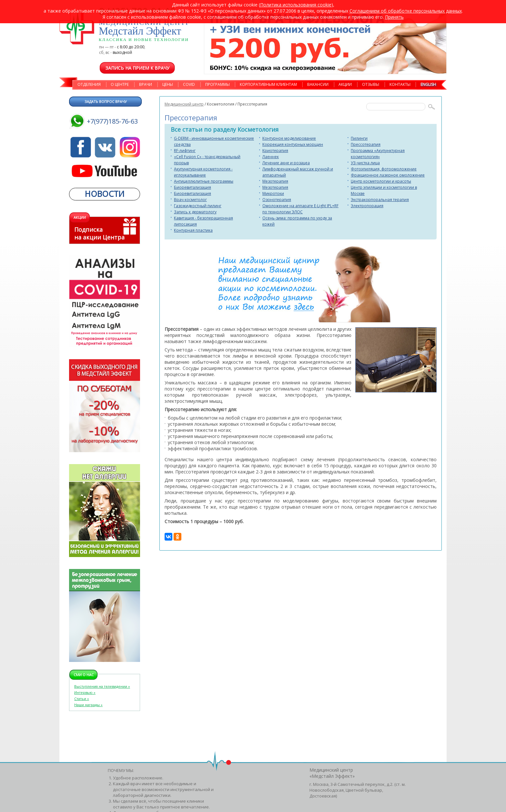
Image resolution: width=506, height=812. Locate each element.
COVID (189, 84)
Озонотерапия (277, 200)
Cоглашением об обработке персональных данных (406, 11)
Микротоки (273, 193)
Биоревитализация (192, 187)
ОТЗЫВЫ (371, 84)
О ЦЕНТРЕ (120, 84)
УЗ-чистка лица (365, 163)
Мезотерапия (275, 181)
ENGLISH (428, 84)
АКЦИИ (345, 84)
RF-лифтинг (185, 151)
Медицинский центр (184, 104)
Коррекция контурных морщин (293, 144)
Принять (394, 17)
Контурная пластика (193, 230)
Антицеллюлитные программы (204, 181)
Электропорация (367, 206)
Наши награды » (88, 705)
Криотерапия (275, 151)
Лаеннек (271, 157)
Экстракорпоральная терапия (380, 200)
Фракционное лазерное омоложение (388, 175)
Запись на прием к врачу (137, 68)
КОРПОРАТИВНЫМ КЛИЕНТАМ (268, 84)
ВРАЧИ (146, 84)
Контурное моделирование (289, 138)
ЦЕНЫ (168, 84)
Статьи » (82, 699)
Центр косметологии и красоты (381, 181)
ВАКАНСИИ (318, 84)
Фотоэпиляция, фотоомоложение (384, 169)
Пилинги (359, 138)
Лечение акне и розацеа (286, 163)
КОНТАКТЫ (400, 84)
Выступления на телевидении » (102, 686)
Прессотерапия (366, 144)
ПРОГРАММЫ (218, 84)
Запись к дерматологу (195, 212)
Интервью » (85, 692)
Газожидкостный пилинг (198, 206)
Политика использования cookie (296, 5)
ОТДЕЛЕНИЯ (89, 84)
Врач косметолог (190, 200)
